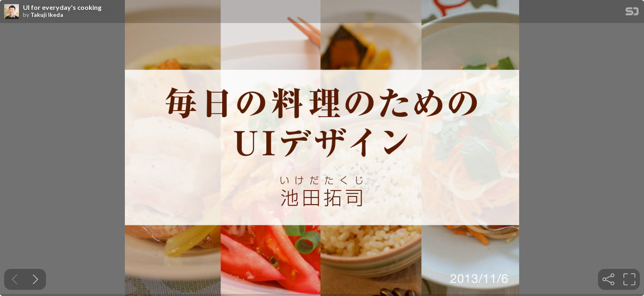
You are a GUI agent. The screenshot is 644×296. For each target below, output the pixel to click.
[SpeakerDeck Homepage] (632, 13)
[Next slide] (36, 279)
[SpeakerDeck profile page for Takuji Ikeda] (11, 12)
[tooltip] (608, 279)
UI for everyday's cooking (62, 7)
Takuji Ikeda (47, 15)
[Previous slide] (15, 279)
